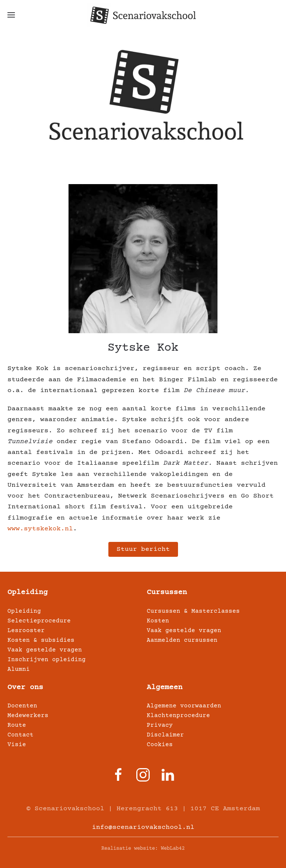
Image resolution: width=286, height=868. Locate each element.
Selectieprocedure (39, 621)
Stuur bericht (143, 549)
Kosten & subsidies (41, 640)
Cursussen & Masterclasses (193, 611)
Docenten (22, 706)
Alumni (19, 669)
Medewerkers (28, 716)
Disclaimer (165, 735)
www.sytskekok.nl (40, 529)
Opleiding (28, 592)
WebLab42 (173, 849)
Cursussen (167, 592)
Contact (20, 735)
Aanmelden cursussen (182, 640)
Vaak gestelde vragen (45, 650)
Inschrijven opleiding (47, 660)
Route (17, 725)
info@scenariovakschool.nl (143, 827)
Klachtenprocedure (178, 716)
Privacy (160, 725)
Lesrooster (26, 631)
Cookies (160, 745)
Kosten (158, 621)
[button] (11, 15)
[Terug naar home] (143, 15)
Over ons (25, 687)
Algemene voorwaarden (184, 706)
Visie (17, 745)
